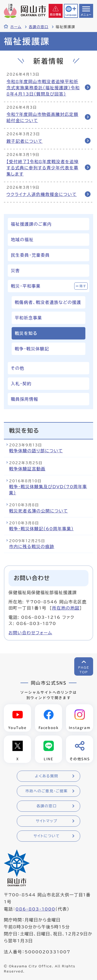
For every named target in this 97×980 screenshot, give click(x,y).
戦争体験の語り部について (36, 451)
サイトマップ (46, 821)
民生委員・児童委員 (30, 255)
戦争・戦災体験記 (32, 349)
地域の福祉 (22, 240)
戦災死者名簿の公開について (39, 511)
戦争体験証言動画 (27, 469)
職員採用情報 (25, 399)
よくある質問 (47, 776)
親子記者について (25, 141)
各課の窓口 (39, 27)
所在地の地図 (66, 608)
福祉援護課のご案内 (31, 224)
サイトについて (46, 836)
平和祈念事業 (28, 318)
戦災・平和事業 (26, 286)
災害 (15, 271)
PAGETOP (84, 670)
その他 (18, 368)
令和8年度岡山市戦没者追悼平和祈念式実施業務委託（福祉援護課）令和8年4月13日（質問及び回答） (43, 88)
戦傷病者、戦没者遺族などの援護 (48, 302)
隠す (83, 286)
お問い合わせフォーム (30, 633)
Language (71, 15)
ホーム (16, 27)
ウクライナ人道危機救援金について (42, 194)
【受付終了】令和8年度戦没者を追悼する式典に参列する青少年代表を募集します (43, 168)
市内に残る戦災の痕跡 (32, 547)
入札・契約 (21, 384)
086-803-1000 (35, 909)
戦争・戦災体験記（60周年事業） (41, 529)
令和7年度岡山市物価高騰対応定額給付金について (42, 117)
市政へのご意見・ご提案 (47, 791)
